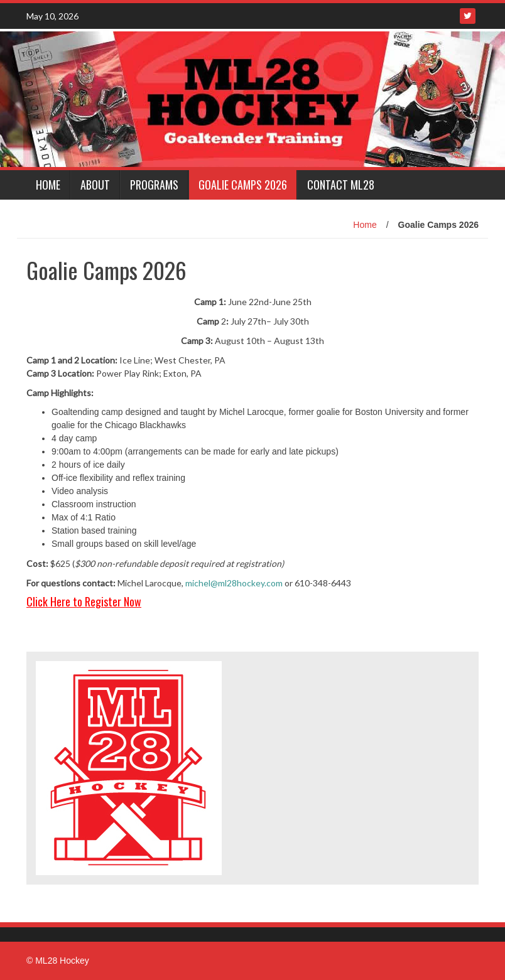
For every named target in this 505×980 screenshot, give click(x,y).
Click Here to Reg (64, 601)
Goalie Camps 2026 (243, 185)
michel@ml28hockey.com (234, 583)
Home (48, 185)
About (95, 185)
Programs (154, 185)
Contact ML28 (341, 185)
